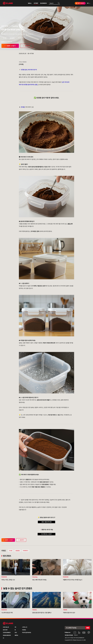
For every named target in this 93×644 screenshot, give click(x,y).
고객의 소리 (25, 627)
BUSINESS (44, 3)
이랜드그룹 (8, 3)
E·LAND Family (71, 628)
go (88, 628)
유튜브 (84, 633)
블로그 (79, 633)
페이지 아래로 (90, 593)
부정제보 (24, 630)
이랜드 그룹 (8, 623)
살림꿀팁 (12, 38)
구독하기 (76, 635)
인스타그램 (75, 633)
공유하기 (21, 540)
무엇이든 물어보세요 (27, 633)
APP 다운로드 (80, 3)
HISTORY (5, 630)
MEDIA (16, 635)
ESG (16, 633)
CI (3, 638)
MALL (30, 3)
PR (15, 627)
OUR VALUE (6, 627)
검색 (59, 3)
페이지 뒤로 (90, 597)
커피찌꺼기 (21, 38)
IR (15, 630)
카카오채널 (89, 633)
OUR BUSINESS (7, 633)
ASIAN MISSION (7, 635)
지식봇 (5, 38)
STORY (36, 3)
